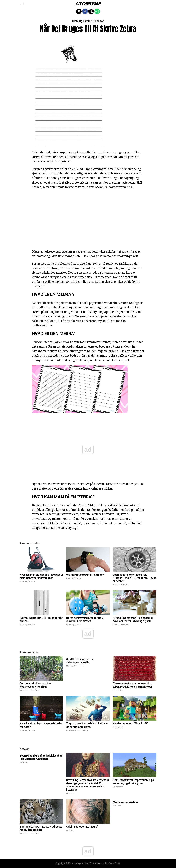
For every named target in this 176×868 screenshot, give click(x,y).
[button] (21, 4)
